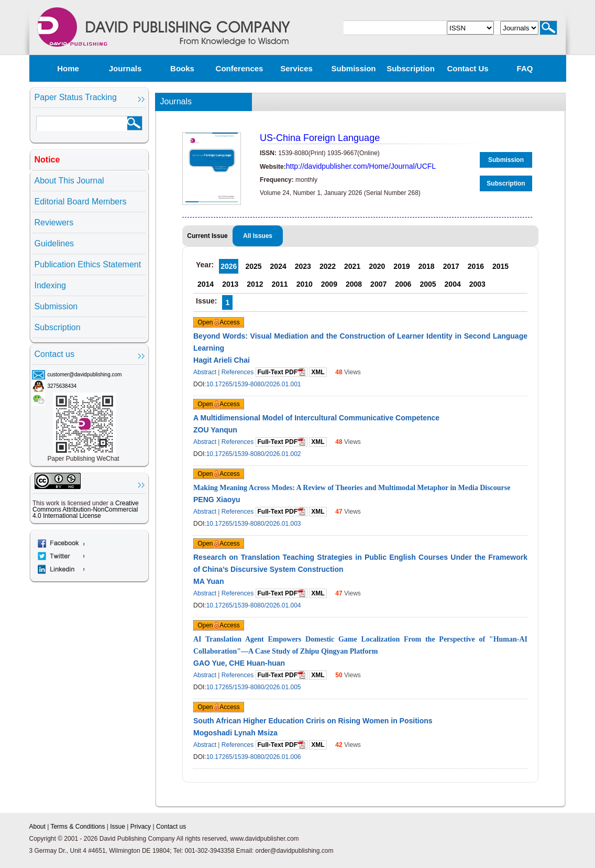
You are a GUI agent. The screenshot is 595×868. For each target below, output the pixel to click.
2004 (453, 284)
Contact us (467, 68)
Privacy (141, 827)
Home (68, 68)
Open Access (219, 322)
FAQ (525, 68)
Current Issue (207, 236)
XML (318, 372)
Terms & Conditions (78, 827)
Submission (353, 68)
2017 (451, 266)
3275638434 (62, 386)
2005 (428, 284)
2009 (329, 284)
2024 (278, 266)
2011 (279, 284)
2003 (477, 284)
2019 (401, 266)
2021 (352, 266)
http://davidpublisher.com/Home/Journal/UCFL (361, 166)
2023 (303, 266)
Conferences (240, 68)
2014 (206, 284)
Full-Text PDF (282, 372)
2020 (377, 266)
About (37, 827)
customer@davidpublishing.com (85, 375)
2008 (354, 284)
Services (296, 68)
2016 (476, 266)
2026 (229, 266)
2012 (255, 284)
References (238, 372)
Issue (118, 827)
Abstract (205, 372)
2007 (378, 284)
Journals (125, 68)
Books (182, 68)
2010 (305, 284)
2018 (427, 266)
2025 (253, 266)
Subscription (411, 68)
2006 (403, 284)
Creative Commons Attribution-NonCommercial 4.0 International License (86, 509)
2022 (328, 266)
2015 (500, 266)
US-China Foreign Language (320, 138)
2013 (230, 284)
